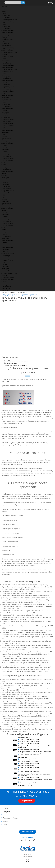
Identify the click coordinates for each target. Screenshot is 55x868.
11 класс (4, 264)
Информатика (6, 89)
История (4, 82)
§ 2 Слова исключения (9, 363)
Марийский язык (7, 39)
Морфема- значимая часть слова (28, 761)
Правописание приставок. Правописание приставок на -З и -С (36, 780)
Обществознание (8, 119)
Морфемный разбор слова (26, 766)
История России (7, 124)
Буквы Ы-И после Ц (24, 737)
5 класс (4, 74)
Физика (4, 145)
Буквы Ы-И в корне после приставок (29, 742)
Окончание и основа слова (26, 770)
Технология (5, 98)
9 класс (4, 197)
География (5, 113)
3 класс (4, 41)
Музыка (4, 37)
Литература (6, 85)
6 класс (4, 102)
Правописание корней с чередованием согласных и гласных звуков (34, 775)
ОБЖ (3, 93)
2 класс (4, 24)
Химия (4, 173)
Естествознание (7, 95)
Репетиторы (6, 288)
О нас (4, 824)
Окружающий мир (8, 22)
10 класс (4, 230)
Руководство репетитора (11, 818)
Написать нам (27, 832)
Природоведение (8, 87)
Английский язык (7, 33)
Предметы (5, 9)
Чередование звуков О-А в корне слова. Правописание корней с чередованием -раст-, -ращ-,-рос (35, 752)
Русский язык (6, 17)
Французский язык (8, 91)
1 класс (4, 13)
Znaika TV (5, 290)
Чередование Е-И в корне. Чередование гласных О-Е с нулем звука (35, 747)
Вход (51, 3)
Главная (4, 7)
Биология (5, 115)
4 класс (4, 59)
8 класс (4, 165)
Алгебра (4, 137)
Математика (6, 15)
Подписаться (27, 801)
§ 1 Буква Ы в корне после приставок (14, 361)
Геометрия (5, 141)
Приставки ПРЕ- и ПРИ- (25, 785)
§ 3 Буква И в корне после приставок (14, 365)
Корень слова (22, 757)
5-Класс (13, 293)
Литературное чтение (9, 20)
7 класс (4, 134)
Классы (4, 11)
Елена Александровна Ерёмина (28, 739)
